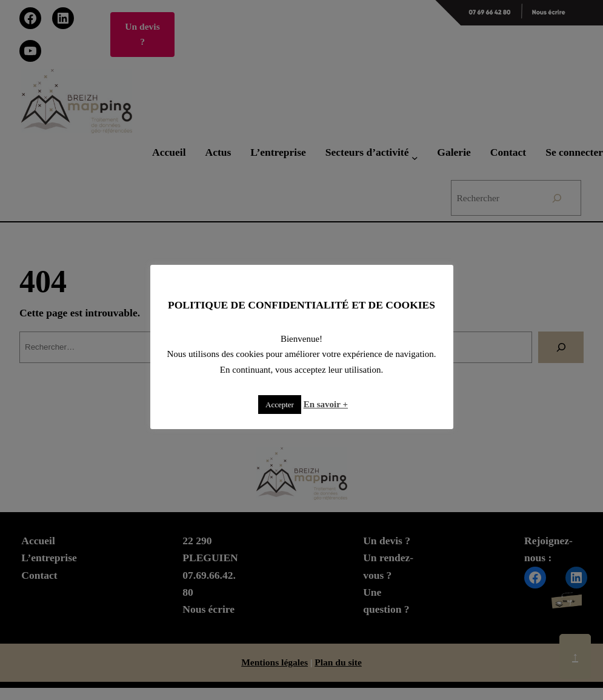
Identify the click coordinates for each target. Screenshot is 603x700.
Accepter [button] (280, 405)
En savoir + (326, 404)
